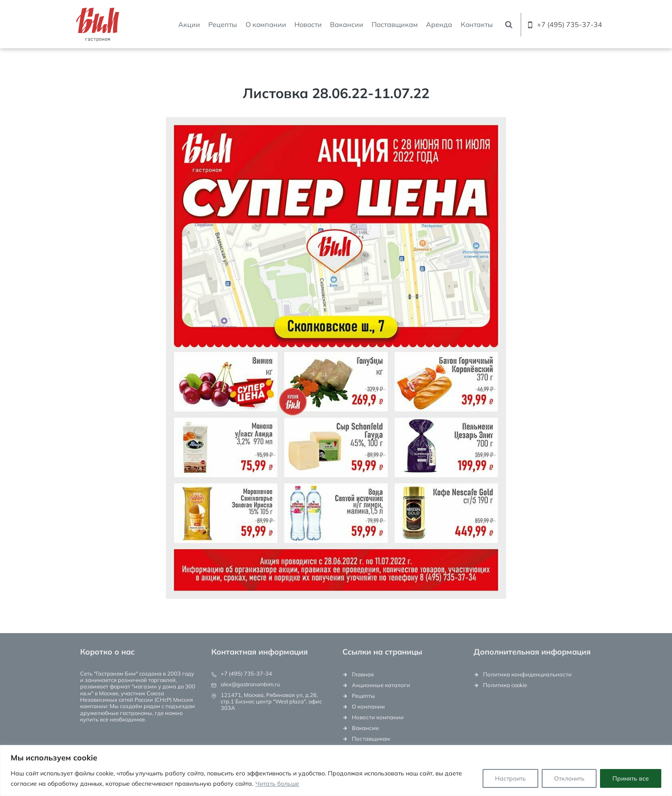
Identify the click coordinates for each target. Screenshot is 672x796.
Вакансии (347, 24)
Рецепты (223, 24)
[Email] (601, 1)
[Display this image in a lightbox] (336, 358)
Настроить (510, 778)
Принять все (631, 778)
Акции (189, 24)
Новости (308, 24)
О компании (266, 24)
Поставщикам (395, 24)
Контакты (477, 24)
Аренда (439, 24)
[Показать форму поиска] (509, 25)
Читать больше (277, 784)
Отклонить (569, 778)
